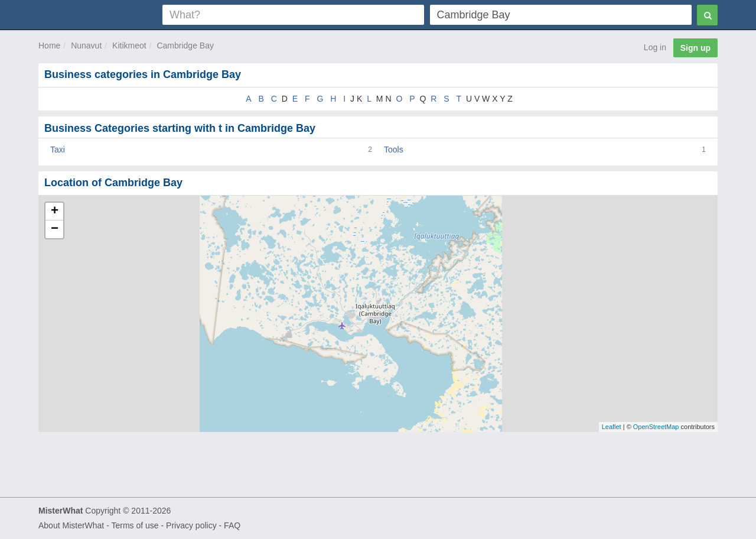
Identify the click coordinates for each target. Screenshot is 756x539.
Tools (394, 150)
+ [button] (55, 212)
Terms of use (135, 525)
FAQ (232, 525)
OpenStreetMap (656, 427)
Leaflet (612, 427)
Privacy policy (191, 525)
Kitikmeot (129, 46)
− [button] (55, 229)
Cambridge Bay (185, 46)
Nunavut (86, 46)
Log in (655, 47)
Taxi (58, 150)
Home (49, 46)
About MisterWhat (71, 525)
